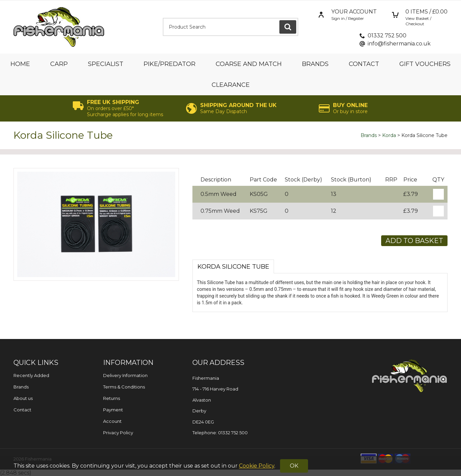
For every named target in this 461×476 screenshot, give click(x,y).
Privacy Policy (118, 433)
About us (23, 398)
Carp (59, 64)
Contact (364, 64)
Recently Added (31, 375)
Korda (389, 135)
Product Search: (163, 18)
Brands (315, 64)
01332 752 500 (387, 36)
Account (112, 421)
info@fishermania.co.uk (399, 44)
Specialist (106, 64)
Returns (112, 398)
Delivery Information (125, 375)
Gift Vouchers (425, 64)
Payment (113, 410)
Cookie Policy (257, 466)
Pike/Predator (170, 64)
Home (20, 64)
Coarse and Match (249, 64)
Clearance (231, 85)
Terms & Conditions (124, 387)
